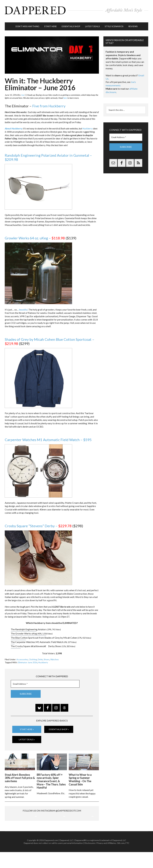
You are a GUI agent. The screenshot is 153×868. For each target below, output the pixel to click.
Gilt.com (121, 859)
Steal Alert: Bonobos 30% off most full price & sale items (20, 774)
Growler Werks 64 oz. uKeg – (35, 235)
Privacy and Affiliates (106, 859)
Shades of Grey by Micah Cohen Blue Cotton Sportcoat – (50, 339)
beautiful (23, 307)
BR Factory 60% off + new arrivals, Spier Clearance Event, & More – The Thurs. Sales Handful (51, 777)
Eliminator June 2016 (28, 659)
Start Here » (27, 726)
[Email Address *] (45, 681)
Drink (40, 656)
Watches (55, 656)
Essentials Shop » (59, 726)
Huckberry (87, 125)
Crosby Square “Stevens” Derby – (38, 523)
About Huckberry (14, 125)
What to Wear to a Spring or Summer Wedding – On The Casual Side (80, 776)
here (65, 95)
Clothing (33, 656)
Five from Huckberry (49, 103)
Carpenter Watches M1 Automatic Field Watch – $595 (48, 437)
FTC (127, 859)
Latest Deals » (27, 736)
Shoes (47, 656)
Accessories (22, 656)
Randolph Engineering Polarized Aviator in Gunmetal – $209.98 (48, 154)
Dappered (76, 10)
